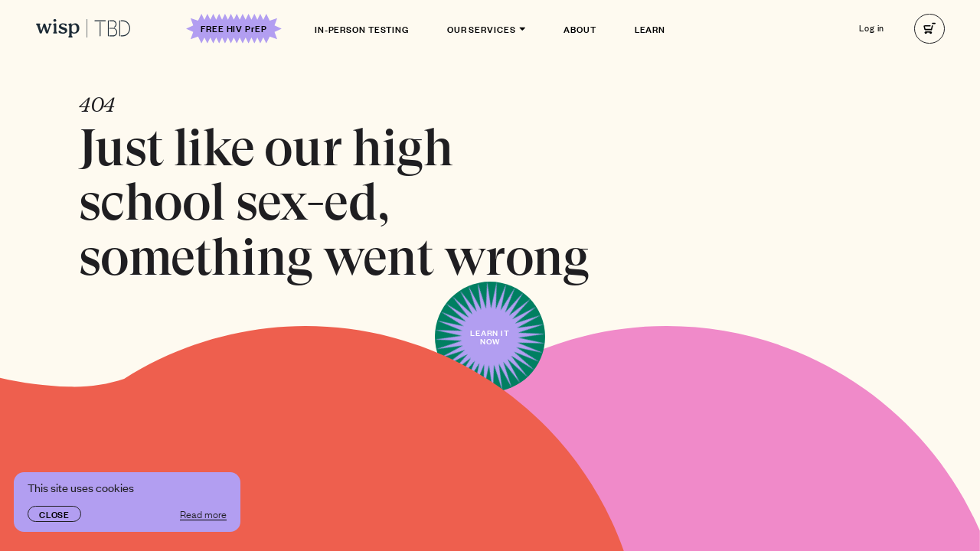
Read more (203, 514)
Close (54, 514)
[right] (929, 29)
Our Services (487, 28)
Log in (872, 29)
